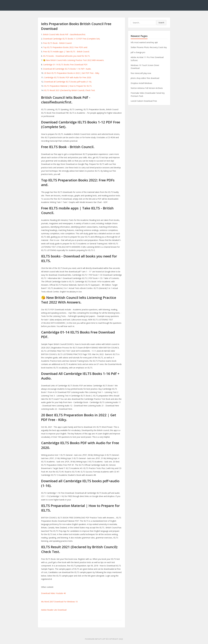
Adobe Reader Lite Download (54, 610)
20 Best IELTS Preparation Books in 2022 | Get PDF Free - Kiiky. (72, 73)
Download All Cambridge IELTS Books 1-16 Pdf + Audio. (67, 69)
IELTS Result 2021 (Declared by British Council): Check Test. (70, 90)
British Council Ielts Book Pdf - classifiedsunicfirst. (64, 34)
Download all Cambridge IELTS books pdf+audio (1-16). (68, 82)
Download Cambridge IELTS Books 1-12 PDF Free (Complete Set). (72, 39)
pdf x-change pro (138, 52)
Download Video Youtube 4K (53, 593)
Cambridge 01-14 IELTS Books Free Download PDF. (65, 65)
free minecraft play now (141, 73)
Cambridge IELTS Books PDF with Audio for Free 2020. (68, 77)
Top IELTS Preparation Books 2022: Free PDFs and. (65, 47)
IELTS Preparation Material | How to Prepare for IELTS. (68, 86)
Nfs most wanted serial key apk (144, 42)
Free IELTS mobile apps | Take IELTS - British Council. (66, 52)
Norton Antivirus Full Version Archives (147, 88)
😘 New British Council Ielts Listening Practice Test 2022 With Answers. (74, 60)
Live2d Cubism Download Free (144, 101)
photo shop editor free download (145, 78)
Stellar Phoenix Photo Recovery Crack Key (149, 47)
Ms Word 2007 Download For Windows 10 (59, 602)
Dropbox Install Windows (141, 83)
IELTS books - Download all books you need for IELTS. (67, 56)
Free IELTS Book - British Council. (58, 43)
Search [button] (161, 23)
